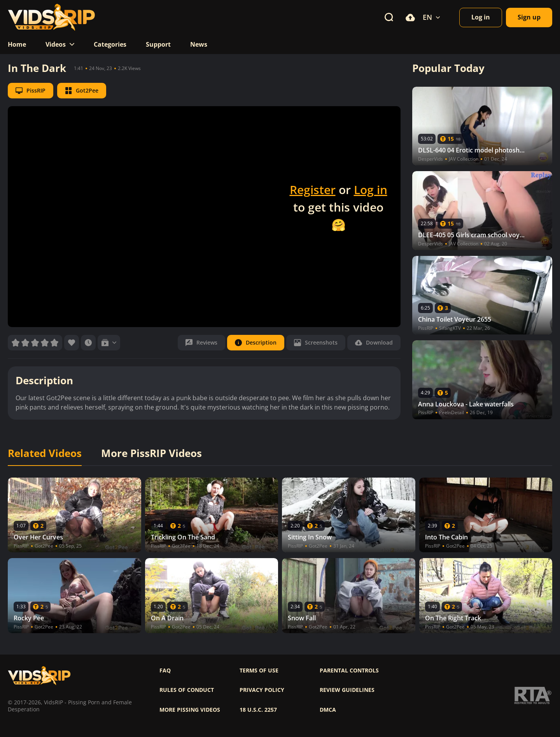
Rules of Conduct (187, 690)
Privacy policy (262, 690)
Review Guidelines (347, 690)
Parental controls (349, 670)
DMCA (328, 710)
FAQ (165, 670)
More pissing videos (190, 710)
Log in (371, 190)
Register (313, 190)
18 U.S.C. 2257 (258, 710)
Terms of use (259, 670)
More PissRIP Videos (151, 453)
